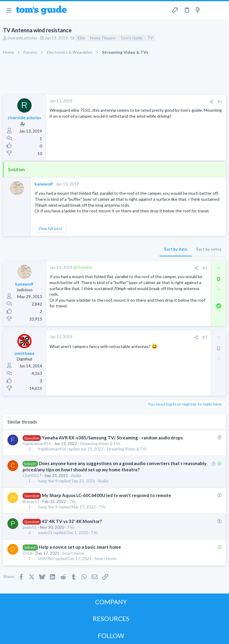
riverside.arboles (22, 38)
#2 (205, 268)
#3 (205, 337)
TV (150, 38)
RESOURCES (111, 618)
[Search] (221, 10)
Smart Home (73, 553)
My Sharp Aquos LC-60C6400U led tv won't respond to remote (106, 495)
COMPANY (111, 602)
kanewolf (44, 184)
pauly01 (30, 527)
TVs (72, 502)
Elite (81, 38)
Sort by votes (209, 249)
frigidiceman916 (37, 444)
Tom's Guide (131, 38)
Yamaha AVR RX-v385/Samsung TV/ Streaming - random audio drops (112, 438)
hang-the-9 (48, 481)
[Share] (212, 102)
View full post (50, 229)
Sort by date (176, 249)
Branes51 (31, 502)
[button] (9, 10)
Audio (76, 476)
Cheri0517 (32, 476)
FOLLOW (111, 635)
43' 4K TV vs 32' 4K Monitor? (72, 521)
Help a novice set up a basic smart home (80, 547)
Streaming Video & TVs (100, 444)
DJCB (28, 553)
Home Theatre (103, 38)
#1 (220, 102)
